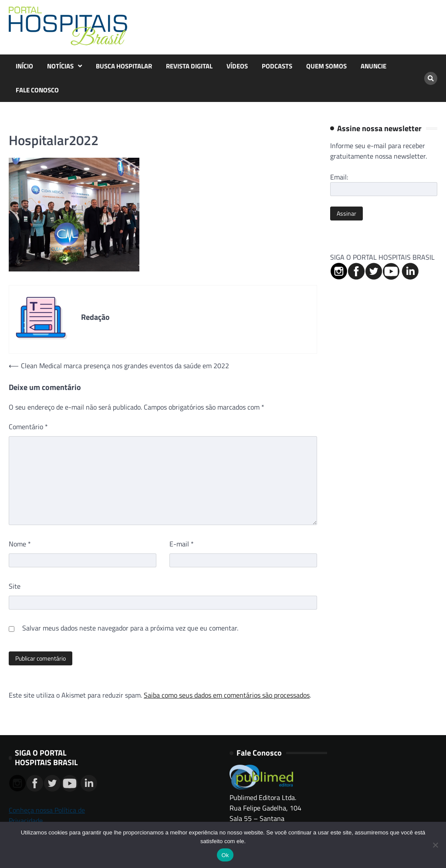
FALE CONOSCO (37, 90)
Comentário (28, 427)
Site (15, 586)
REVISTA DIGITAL (189, 66)
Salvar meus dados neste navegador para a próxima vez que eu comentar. (130, 628)
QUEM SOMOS (326, 66)
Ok (225, 855)
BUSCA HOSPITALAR (124, 66)
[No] (435, 845)
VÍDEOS (237, 66)
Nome (20, 544)
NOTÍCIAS (60, 66)
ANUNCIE (373, 66)
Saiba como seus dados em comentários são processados (227, 695)
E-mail (182, 544)
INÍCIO (24, 66)
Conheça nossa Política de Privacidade (47, 815)
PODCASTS (277, 66)
